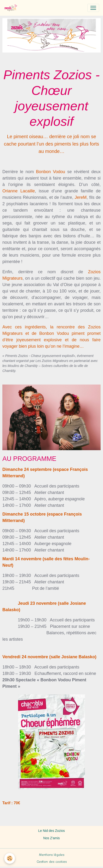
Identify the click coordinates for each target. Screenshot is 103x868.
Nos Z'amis (52, 838)
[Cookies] (10, 858)
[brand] (12, 8)
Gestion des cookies (52, 862)
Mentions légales (52, 855)
